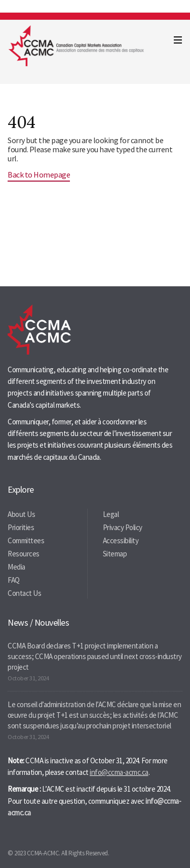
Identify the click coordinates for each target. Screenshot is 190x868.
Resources (24, 554)
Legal (111, 514)
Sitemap (115, 554)
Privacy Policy (123, 527)
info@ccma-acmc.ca (119, 772)
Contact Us (24, 593)
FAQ (14, 580)
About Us (21, 514)
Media (16, 567)
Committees (26, 540)
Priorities (21, 527)
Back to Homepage (39, 175)
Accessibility (121, 540)
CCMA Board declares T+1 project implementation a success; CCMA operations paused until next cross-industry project (95, 656)
